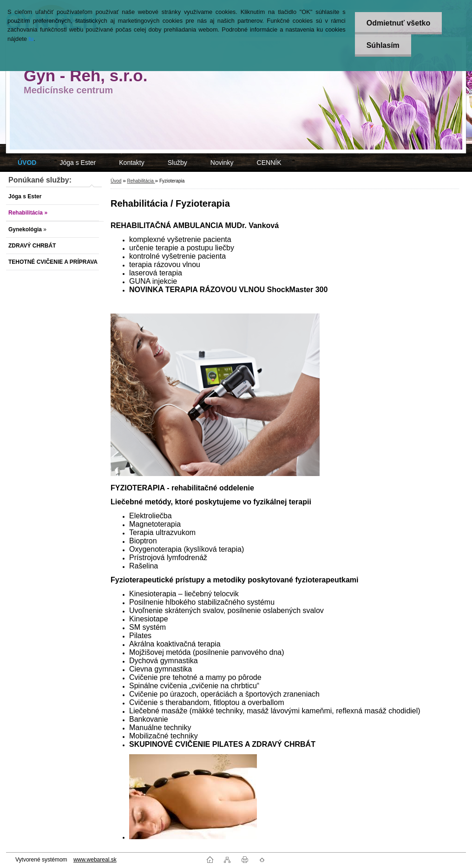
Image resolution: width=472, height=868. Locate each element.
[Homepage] (27, 163)
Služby (177, 163)
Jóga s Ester (78, 163)
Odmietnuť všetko (398, 23)
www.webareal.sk (95, 860)
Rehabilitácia (141, 181)
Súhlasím (383, 45)
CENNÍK (269, 163)
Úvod (116, 181)
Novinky (222, 163)
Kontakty (131, 163)
